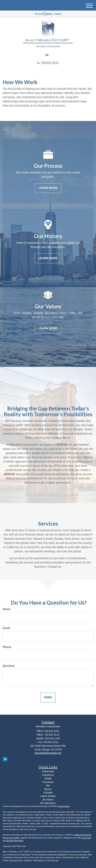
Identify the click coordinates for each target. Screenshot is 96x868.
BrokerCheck (64, 806)
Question (9, 666)
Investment (48, 775)
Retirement (48, 771)
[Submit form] (48, 698)
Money (48, 789)
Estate (48, 778)
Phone (7, 647)
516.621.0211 (48, 63)
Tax (48, 786)
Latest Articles (48, 796)
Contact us (54, 567)
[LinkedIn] (47, 55)
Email (6, 628)
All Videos (48, 800)
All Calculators (48, 803)
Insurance (48, 782)
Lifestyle (48, 793)
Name (7, 609)
